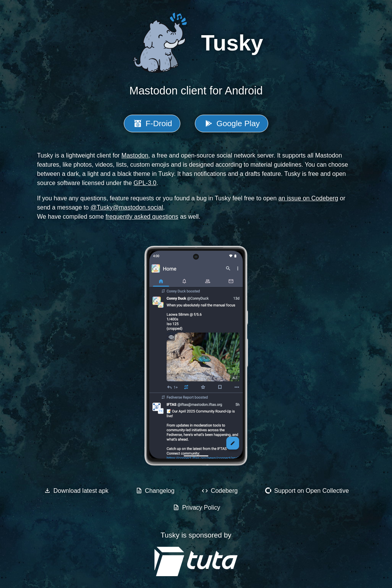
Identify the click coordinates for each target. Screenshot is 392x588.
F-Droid (152, 123)
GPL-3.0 (145, 183)
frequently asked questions (142, 217)
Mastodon (135, 155)
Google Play (232, 123)
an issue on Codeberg (309, 198)
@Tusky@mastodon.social (127, 207)
